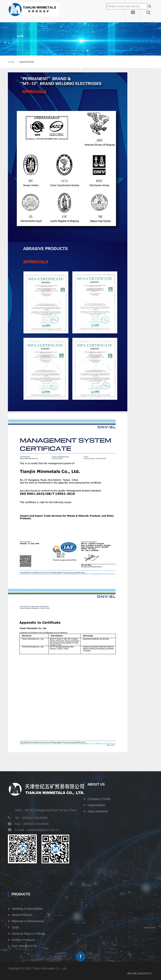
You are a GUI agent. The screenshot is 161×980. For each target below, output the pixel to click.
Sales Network (98, 811)
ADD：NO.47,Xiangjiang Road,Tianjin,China (46, 810)
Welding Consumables (27, 909)
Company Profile (99, 799)
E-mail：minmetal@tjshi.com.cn (34, 830)
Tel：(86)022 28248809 (28, 818)
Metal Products (22, 915)
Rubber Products (24, 940)
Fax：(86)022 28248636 (28, 824)
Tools (15, 927)
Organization (96, 805)
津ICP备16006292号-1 (140, 974)
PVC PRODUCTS (24, 946)
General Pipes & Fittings (29, 934)
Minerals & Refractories (28, 921)
